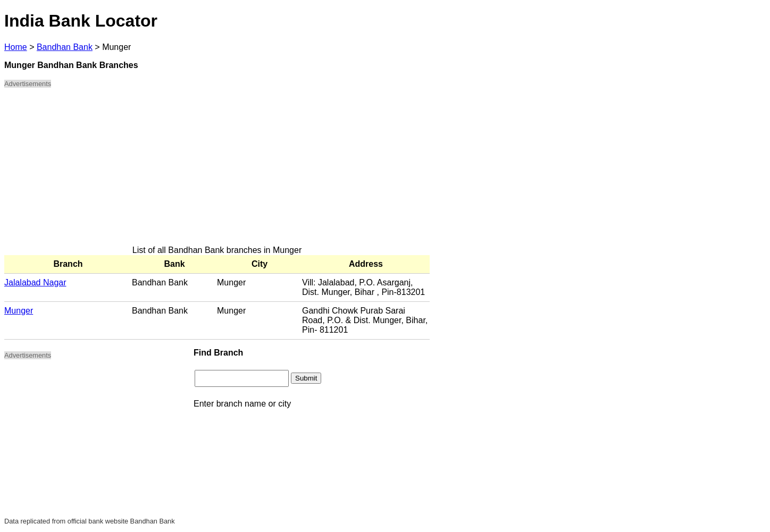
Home (16, 47)
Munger (19, 311)
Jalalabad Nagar (35, 282)
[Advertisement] (217, 171)
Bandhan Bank (65, 47)
